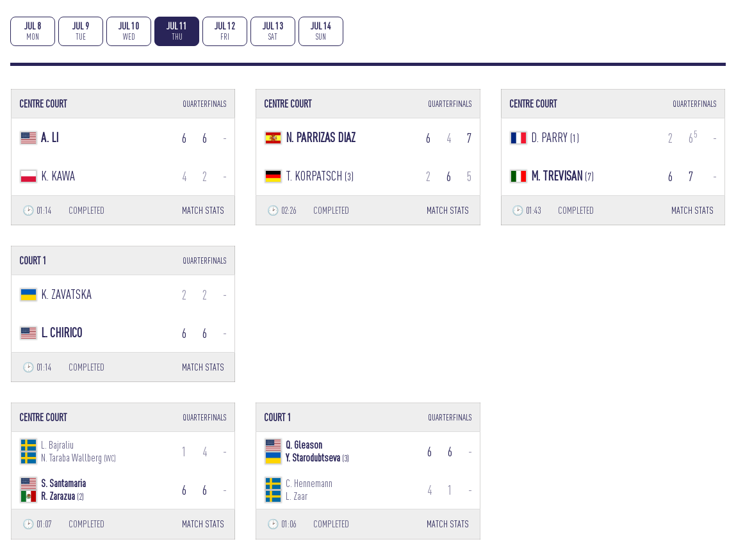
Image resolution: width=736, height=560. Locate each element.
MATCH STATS (203, 210)
